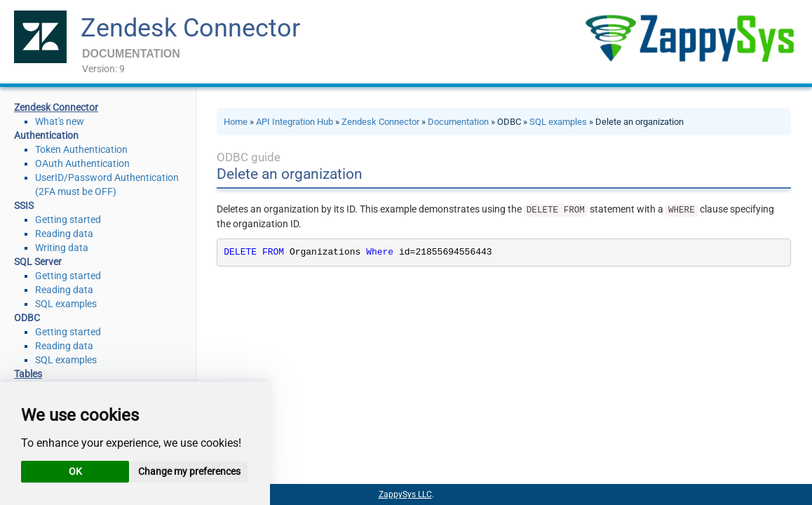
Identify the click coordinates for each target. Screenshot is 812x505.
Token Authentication (81, 149)
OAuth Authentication (82, 163)
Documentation (458, 122)
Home (236, 122)
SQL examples (66, 304)
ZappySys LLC (405, 494)
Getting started (68, 220)
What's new (60, 121)
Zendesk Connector (190, 28)
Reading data (64, 234)
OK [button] (75, 471)
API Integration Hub (295, 122)
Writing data (62, 248)
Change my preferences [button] (189, 471)
